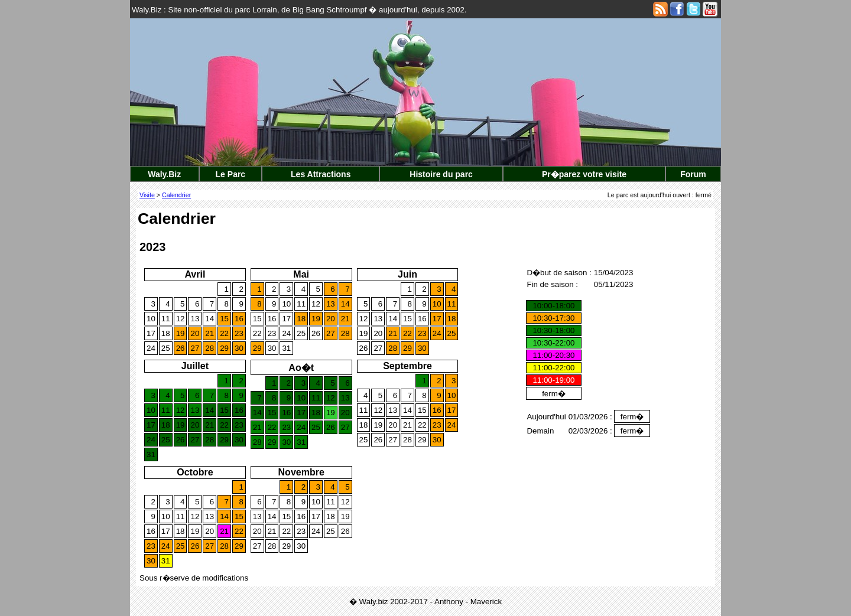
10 (151, 319)
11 (166, 319)
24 (151, 348)
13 (195, 319)
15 (224, 319)
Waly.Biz (164, 174)
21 (209, 333)
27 (195, 348)
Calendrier (176, 195)
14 (209, 319)
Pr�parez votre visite (584, 174)
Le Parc (231, 174)
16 (239, 319)
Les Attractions (321, 174)
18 (166, 333)
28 (209, 348)
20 (195, 333)
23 (239, 333)
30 (239, 348)
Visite (147, 195)
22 (224, 333)
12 (181, 319)
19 (181, 333)
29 (224, 348)
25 (166, 348)
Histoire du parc (441, 174)
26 (181, 348)
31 (286, 348)
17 (151, 333)
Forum (693, 174)
